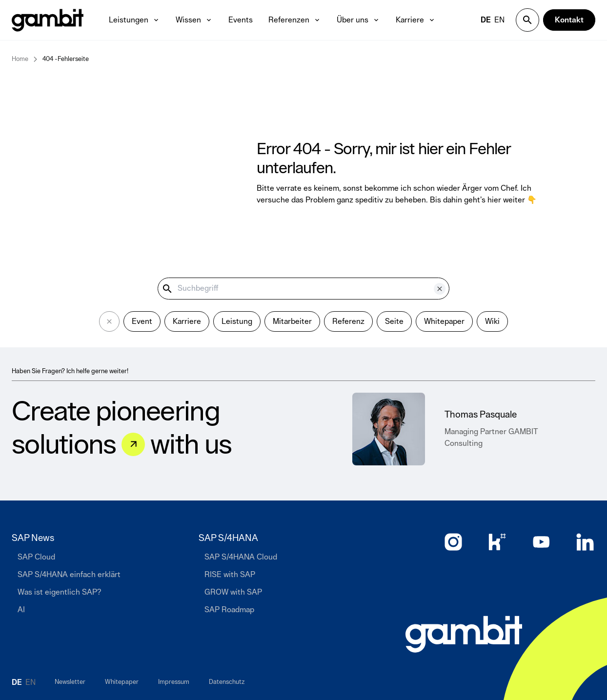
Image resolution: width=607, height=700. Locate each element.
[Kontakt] (569, 20)
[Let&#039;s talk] (133, 444)
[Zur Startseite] (464, 634)
